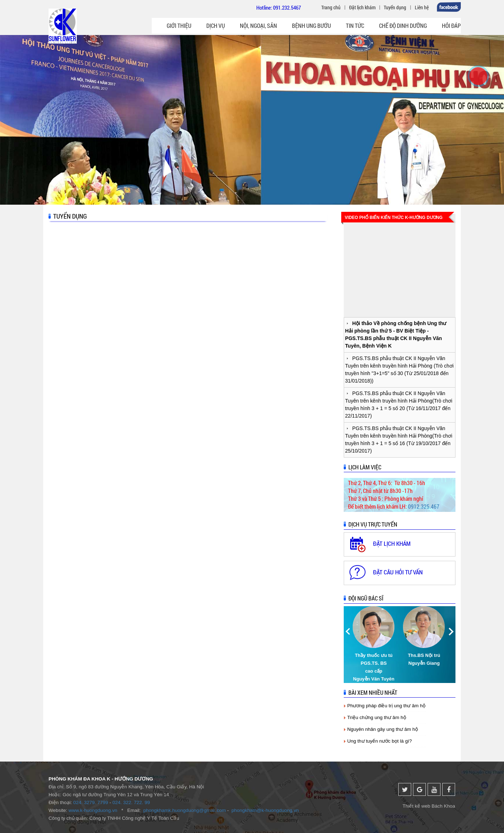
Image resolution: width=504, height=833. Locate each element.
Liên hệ (422, 7)
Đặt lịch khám (362, 7)
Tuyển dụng (395, 7)
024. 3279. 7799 (91, 802)
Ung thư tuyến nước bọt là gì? (380, 741)
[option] (374, 645)
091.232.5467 (287, 8)
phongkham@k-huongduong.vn (265, 810)
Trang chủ (331, 7)
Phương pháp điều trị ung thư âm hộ (386, 706)
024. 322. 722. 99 (131, 802)
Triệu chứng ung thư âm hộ (377, 717)
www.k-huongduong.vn (93, 810)
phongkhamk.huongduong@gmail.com (184, 810)
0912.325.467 (424, 506)
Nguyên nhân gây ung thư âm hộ (383, 729)
